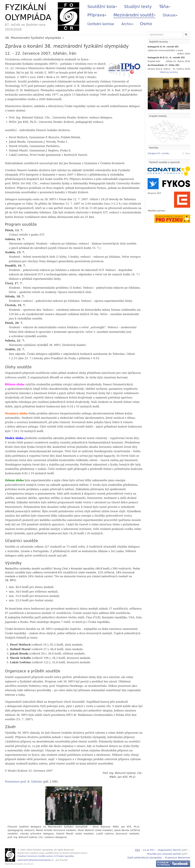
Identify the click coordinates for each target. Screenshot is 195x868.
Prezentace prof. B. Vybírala (24, 782)
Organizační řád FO (169, 850)
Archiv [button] (127, 24)
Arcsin (30, 864)
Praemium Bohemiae (178, 857)
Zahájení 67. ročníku (158, 153)
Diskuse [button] (170, 15)
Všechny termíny (169, 72)
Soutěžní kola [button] (102, 6)
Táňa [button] (165, 6)
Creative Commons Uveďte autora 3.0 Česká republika (46, 856)
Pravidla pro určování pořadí (164, 853)
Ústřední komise (101, 24)
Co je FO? (149, 850)
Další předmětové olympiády (145, 857)
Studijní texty (138, 6)
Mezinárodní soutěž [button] (134, 15)
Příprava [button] (97, 15)
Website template (14, 864)
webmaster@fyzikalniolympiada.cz (36, 860)
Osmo (146, 24)
